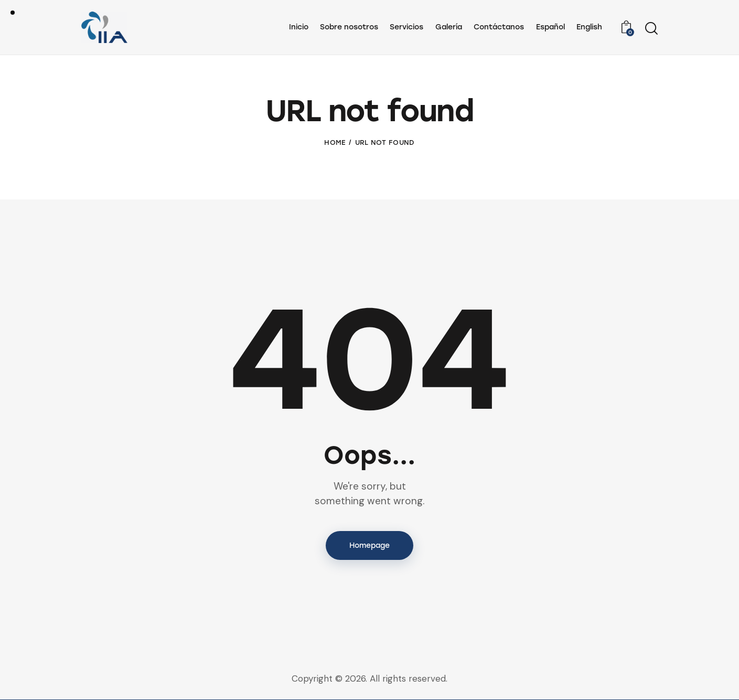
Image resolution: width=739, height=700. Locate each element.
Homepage (369, 545)
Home (335, 142)
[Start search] (651, 29)
